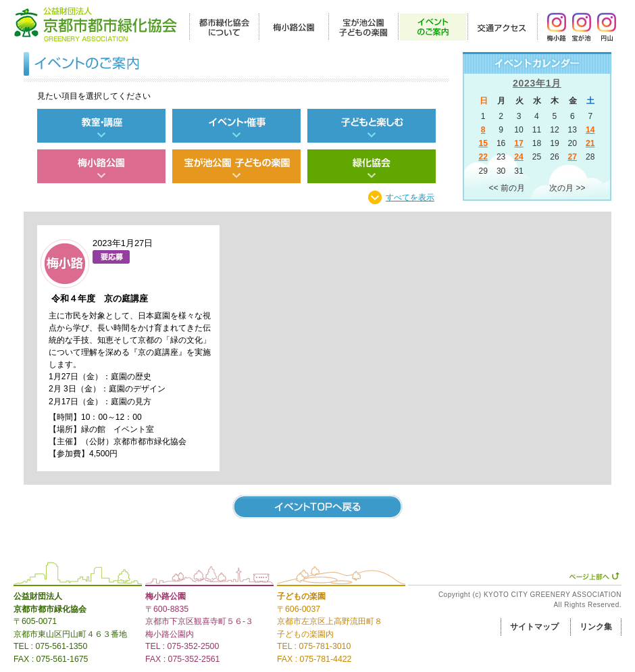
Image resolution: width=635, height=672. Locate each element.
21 (590, 143)
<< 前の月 (507, 188)
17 (518, 143)
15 (483, 143)
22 (483, 157)
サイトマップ (534, 627)
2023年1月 (537, 83)
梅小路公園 (166, 596)
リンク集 (596, 627)
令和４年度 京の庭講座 (100, 298)
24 (518, 157)
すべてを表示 (410, 197)
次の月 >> (567, 188)
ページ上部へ (594, 576)
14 (590, 130)
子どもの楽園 (301, 596)
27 (573, 157)
